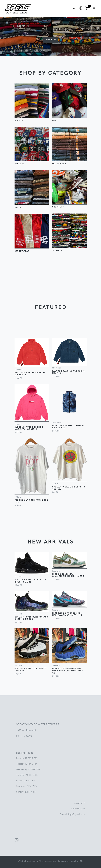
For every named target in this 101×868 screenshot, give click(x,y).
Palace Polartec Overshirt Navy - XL (69, 372)
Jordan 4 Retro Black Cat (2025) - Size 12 (30, 581)
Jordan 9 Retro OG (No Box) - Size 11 (31, 669)
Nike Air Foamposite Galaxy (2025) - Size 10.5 (31, 618)
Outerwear (59, 164)
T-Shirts (57, 250)
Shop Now (50, 40)
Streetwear (22, 251)
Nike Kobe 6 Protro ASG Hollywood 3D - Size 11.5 (67, 614)
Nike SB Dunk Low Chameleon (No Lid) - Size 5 (68, 575)
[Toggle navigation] (94, 8)
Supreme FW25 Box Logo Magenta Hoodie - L (29, 428)
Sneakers (58, 207)
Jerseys (19, 164)
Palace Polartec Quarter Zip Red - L (30, 374)
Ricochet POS (76, 861)
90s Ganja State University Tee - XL (69, 488)
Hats (55, 120)
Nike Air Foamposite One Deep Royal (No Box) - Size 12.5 (68, 670)
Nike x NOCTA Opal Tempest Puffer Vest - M (68, 426)
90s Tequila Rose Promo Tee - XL (31, 501)
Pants (18, 207)
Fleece (19, 120)
